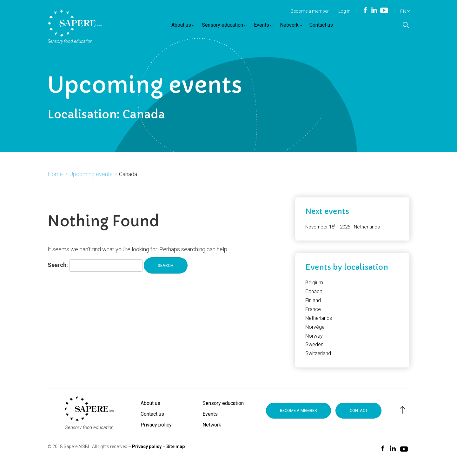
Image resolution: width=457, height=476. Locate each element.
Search (168, 273)
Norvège (315, 334)
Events (266, 26)
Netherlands (319, 325)
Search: (58, 272)
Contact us (324, 26)
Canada (314, 298)
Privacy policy (156, 432)
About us (186, 26)
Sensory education (227, 26)
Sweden (314, 351)
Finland (313, 307)
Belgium (314, 290)
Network (294, 26)
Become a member (310, 11)
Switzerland (318, 360)
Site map (176, 453)
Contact (365, 418)
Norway (314, 343)
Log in (344, 11)
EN (403, 11)
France (313, 316)
